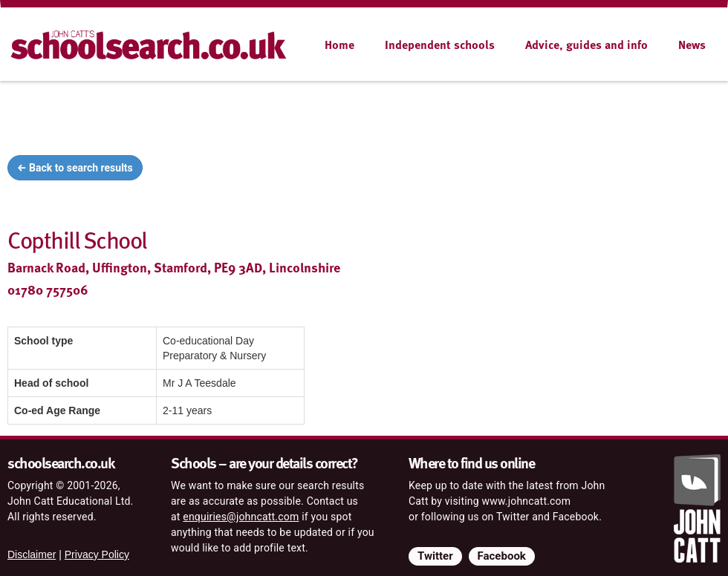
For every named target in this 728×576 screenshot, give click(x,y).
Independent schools (440, 45)
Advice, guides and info (586, 45)
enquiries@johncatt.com (241, 517)
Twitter (435, 556)
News (692, 45)
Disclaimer (32, 554)
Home (339, 45)
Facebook (502, 556)
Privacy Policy (97, 554)
